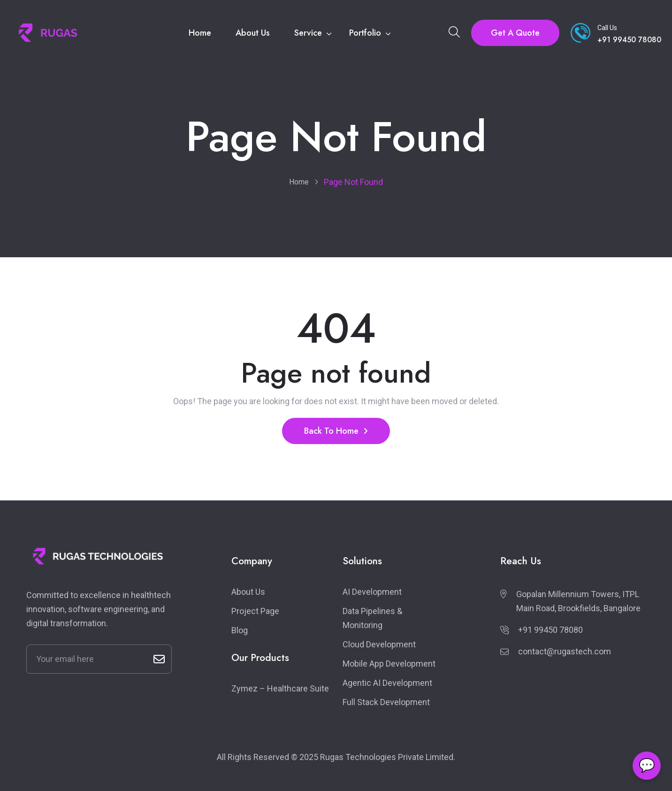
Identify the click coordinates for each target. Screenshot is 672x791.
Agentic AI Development (387, 683)
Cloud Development (379, 644)
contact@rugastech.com (565, 651)
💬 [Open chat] (647, 765)
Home (200, 33)
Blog (240, 630)
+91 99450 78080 (550, 630)
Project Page (255, 611)
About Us (253, 33)
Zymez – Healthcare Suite (280, 688)
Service (308, 33)
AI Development (372, 592)
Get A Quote (515, 33)
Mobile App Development (389, 664)
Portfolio (365, 33)
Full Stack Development (386, 702)
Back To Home (336, 431)
